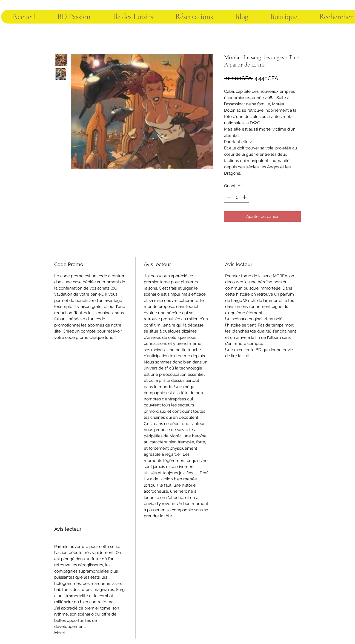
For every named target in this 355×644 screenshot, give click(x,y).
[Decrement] (229, 197)
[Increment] (245, 197)
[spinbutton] (237, 197)
